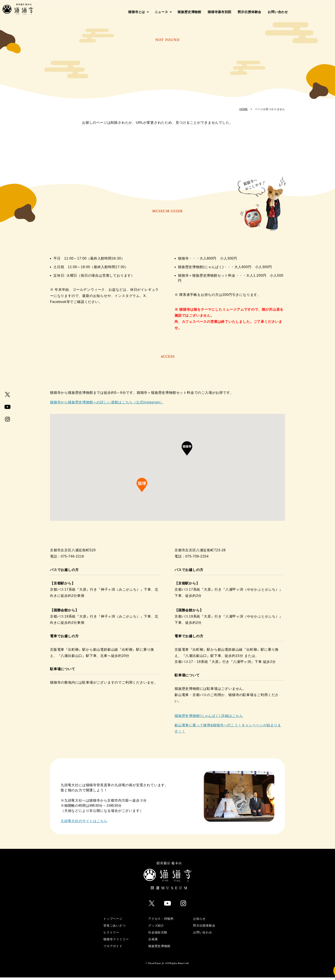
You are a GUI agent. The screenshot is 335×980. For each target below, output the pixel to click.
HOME (244, 109)
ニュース (161, 12)
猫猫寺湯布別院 (220, 12)
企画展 (153, 942)
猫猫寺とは (137, 12)
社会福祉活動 (158, 935)
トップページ (113, 921)
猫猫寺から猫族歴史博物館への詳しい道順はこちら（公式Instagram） (107, 407)
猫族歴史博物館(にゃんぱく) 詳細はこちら (209, 720)
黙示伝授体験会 (250, 12)
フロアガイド (113, 949)
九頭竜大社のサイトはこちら (84, 825)
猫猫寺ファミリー (116, 942)
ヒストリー (111, 935)
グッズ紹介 (156, 928)
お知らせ (199, 921)
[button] (187, 455)
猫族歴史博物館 (189, 12)
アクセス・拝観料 (161, 921)
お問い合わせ (278, 12)
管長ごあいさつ (115, 928)
